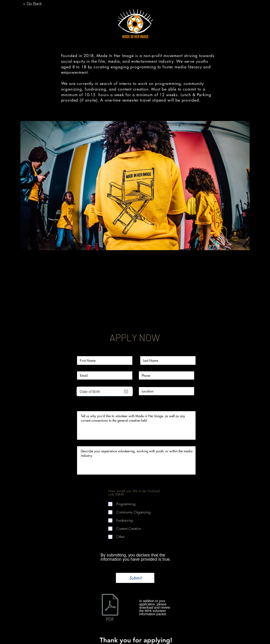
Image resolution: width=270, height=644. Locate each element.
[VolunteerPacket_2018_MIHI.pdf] (110, 608)
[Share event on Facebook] (124, 316)
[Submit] (135, 578)
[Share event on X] (135, 316)
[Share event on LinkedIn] (146, 316)
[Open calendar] (126, 392)
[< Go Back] (32, 4)
